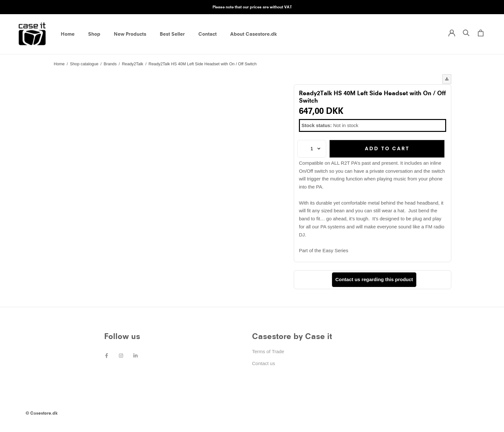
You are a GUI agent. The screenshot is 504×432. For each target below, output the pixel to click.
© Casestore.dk (42, 413)
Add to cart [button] (387, 148)
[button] (447, 79)
